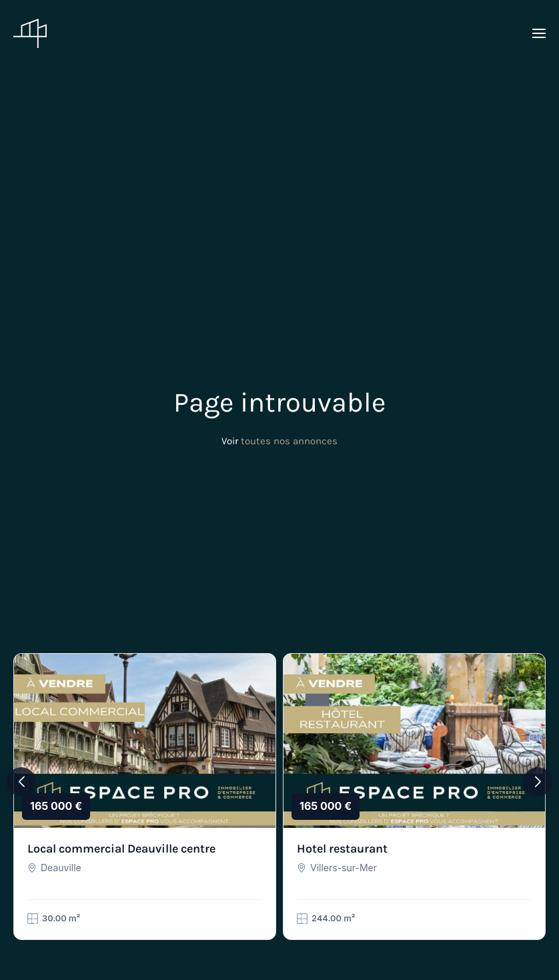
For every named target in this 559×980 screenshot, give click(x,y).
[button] (539, 33)
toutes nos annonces (289, 441)
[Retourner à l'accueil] (30, 33)
